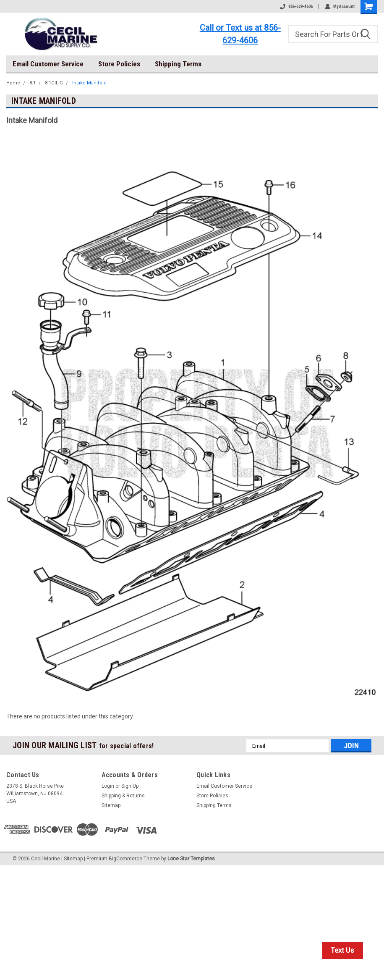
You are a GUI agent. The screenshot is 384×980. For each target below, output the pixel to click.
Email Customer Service (48, 64)
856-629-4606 (296, 7)
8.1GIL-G (54, 83)
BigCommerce (125, 859)
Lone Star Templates (191, 859)
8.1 (33, 83)
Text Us (342, 950)
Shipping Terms (178, 64)
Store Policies (119, 64)
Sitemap (111, 805)
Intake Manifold (89, 83)
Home (13, 83)
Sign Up (130, 786)
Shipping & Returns (123, 796)
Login (108, 786)
